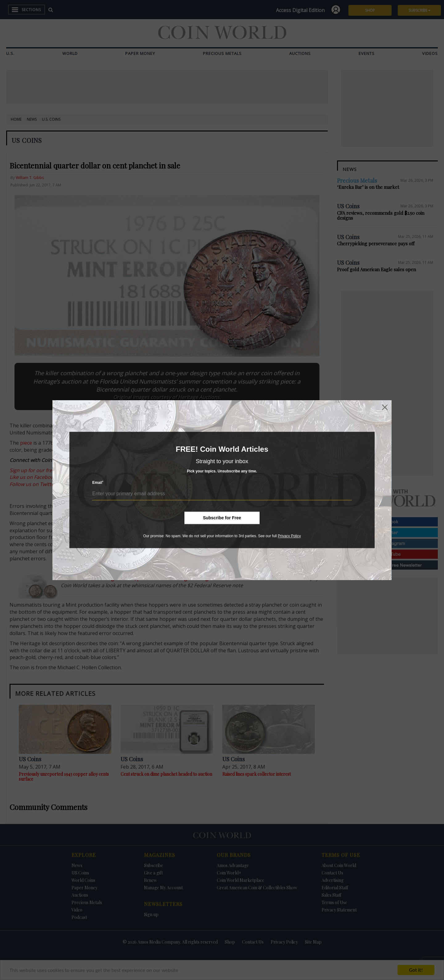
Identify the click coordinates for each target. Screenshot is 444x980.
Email (98, 483)
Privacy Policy (289, 536)
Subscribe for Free (222, 518)
